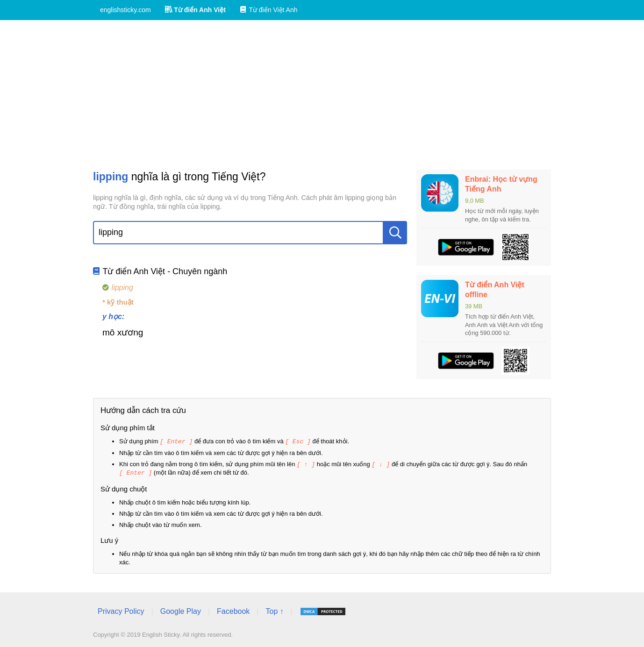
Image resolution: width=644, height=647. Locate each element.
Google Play (181, 610)
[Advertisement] (322, 95)
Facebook (233, 610)
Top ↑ (274, 610)
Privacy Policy (121, 610)
